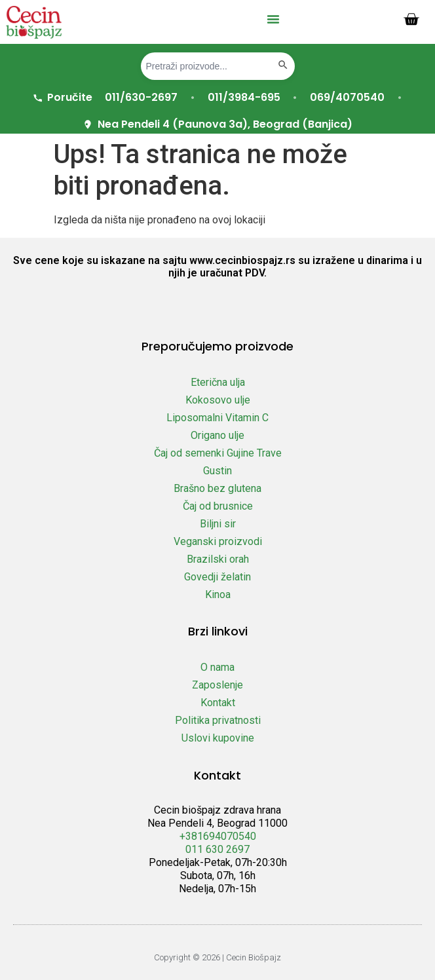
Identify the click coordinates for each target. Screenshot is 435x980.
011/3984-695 (244, 97)
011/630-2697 (141, 97)
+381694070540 (218, 836)
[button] (273, 19)
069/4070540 (347, 97)
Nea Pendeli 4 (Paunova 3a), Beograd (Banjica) (217, 124)
